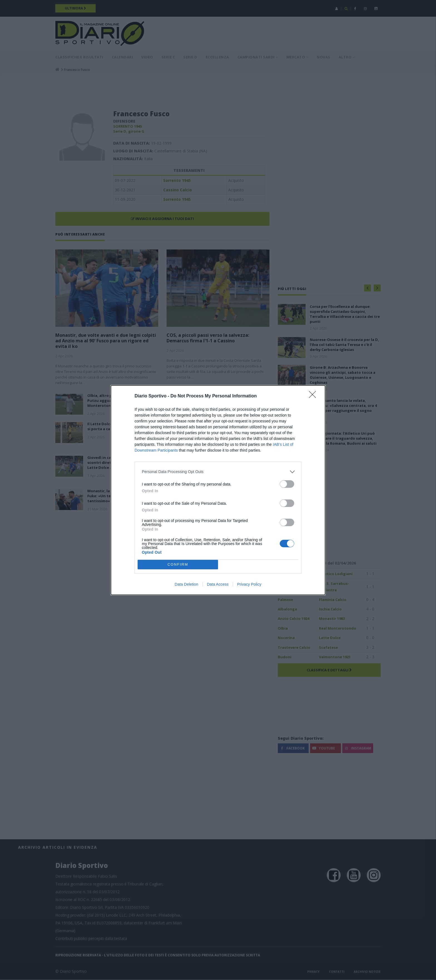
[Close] (314, 396)
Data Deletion (186, 584)
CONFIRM (178, 564)
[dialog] (218, 490)
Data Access (218, 584)
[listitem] (218, 472)
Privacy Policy (249, 584)
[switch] (287, 484)
